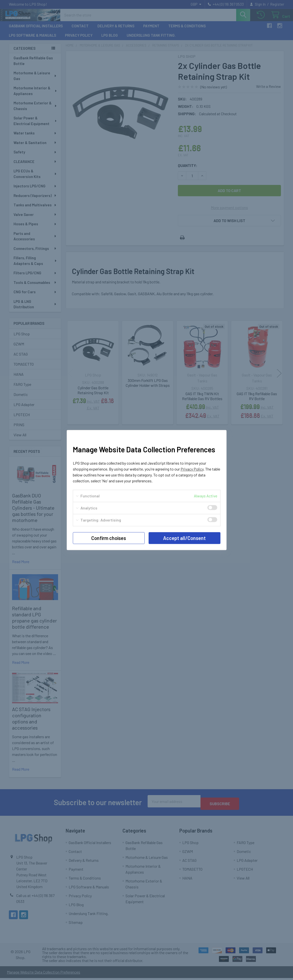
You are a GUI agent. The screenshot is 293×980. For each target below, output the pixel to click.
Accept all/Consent (184, 538)
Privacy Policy (192, 469)
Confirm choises (109, 538)
